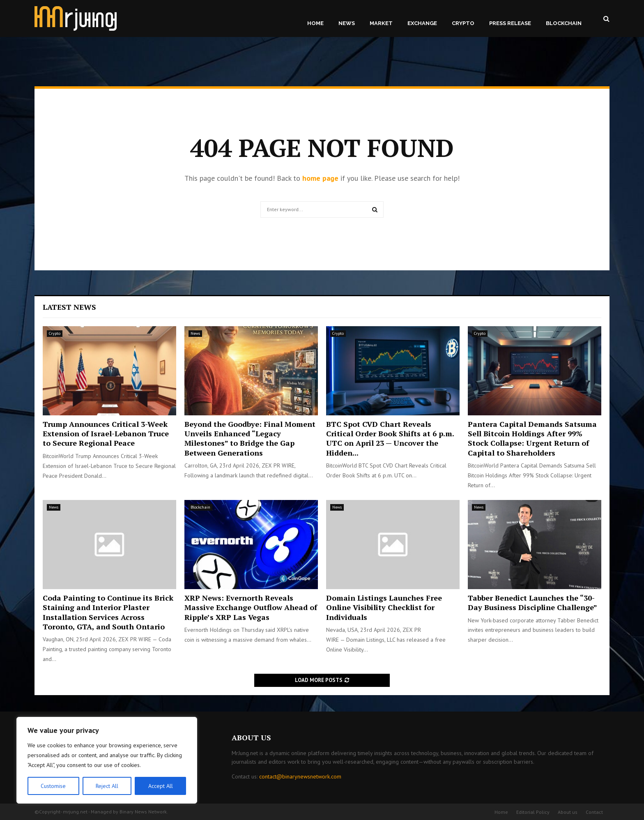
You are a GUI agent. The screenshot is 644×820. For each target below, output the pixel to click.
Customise (53, 786)
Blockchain (564, 23)
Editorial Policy (533, 812)
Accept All (161, 786)
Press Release (510, 23)
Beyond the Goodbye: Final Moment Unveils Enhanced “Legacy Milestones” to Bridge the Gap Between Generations (250, 438)
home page (320, 178)
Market (381, 23)
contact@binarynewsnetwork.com (300, 776)
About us (568, 812)
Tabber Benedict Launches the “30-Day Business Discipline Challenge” (532, 602)
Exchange (422, 23)
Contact (594, 812)
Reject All (107, 786)
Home (315, 23)
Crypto (463, 23)
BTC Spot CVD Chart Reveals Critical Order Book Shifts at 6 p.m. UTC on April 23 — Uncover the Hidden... (390, 438)
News (347, 23)
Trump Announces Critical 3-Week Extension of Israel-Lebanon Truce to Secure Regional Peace (106, 434)
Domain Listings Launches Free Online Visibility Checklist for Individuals (384, 607)
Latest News (69, 307)
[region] (107, 760)
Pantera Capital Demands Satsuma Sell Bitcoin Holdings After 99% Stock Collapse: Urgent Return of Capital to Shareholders (532, 438)
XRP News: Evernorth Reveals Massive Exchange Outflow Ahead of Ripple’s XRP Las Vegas (251, 607)
